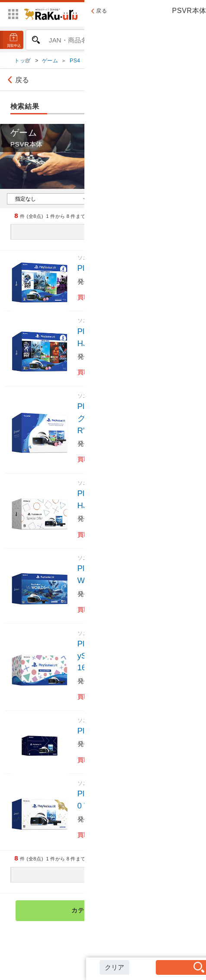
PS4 (75, 63)
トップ (23, 63)
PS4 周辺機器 (109, 63)
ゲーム (50, 63)
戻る (17, 82)
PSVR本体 (151, 63)
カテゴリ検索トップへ (127, 913)
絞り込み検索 (173, 82)
